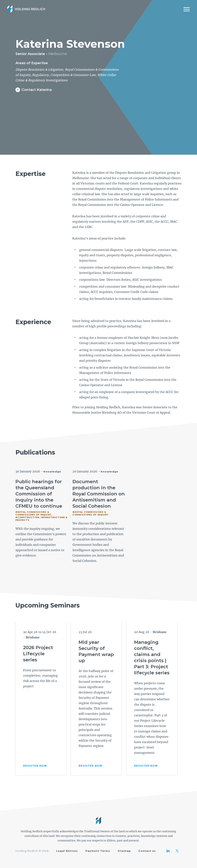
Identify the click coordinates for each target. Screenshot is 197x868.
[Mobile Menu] (187, 9)
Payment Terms (98, 851)
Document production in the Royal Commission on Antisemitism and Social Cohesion (99, 494)
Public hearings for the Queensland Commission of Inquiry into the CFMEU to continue (39, 494)
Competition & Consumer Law (73, 75)
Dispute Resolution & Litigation (39, 70)
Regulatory (40, 75)
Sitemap (124, 851)
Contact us (147, 851)
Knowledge (52, 472)
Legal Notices (67, 851)
